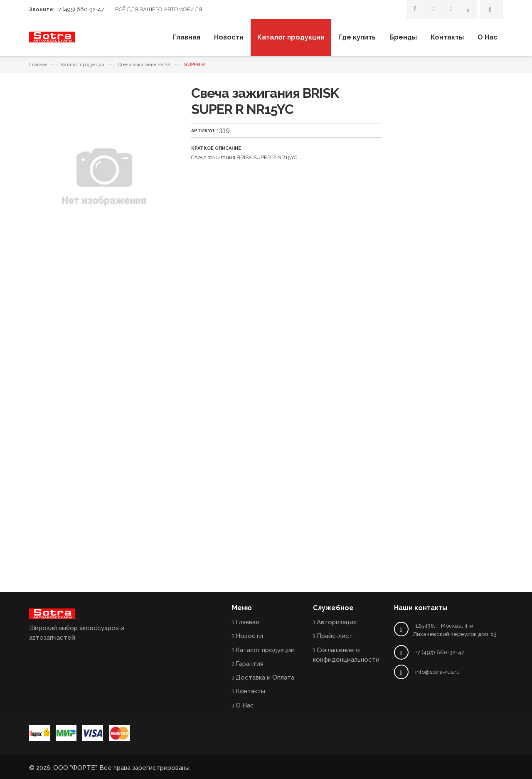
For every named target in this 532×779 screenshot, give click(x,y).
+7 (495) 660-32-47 (80, 9)
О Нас (245, 705)
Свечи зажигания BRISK (144, 65)
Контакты (250, 691)
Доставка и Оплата (265, 678)
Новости (249, 636)
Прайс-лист (335, 636)
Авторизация (337, 622)
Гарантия (250, 664)
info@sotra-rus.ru (437, 672)
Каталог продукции (83, 65)
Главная (38, 65)
